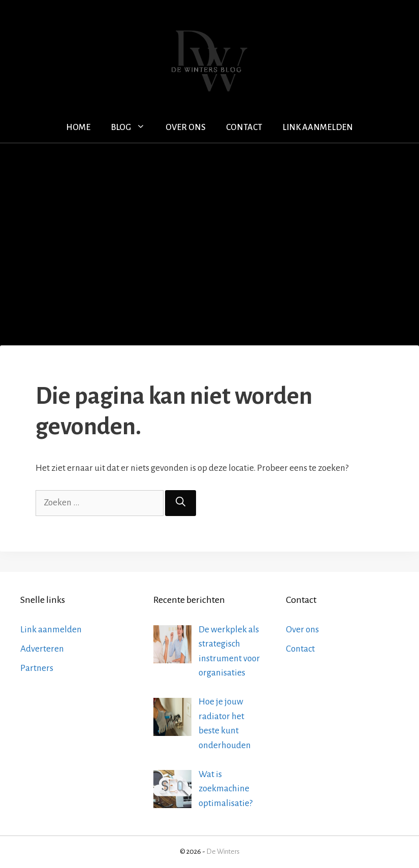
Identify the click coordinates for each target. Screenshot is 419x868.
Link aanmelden (318, 127)
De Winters (223, 851)
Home (78, 127)
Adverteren (42, 649)
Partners (37, 668)
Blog (133, 127)
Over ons (186, 127)
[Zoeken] (181, 503)
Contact (244, 127)
